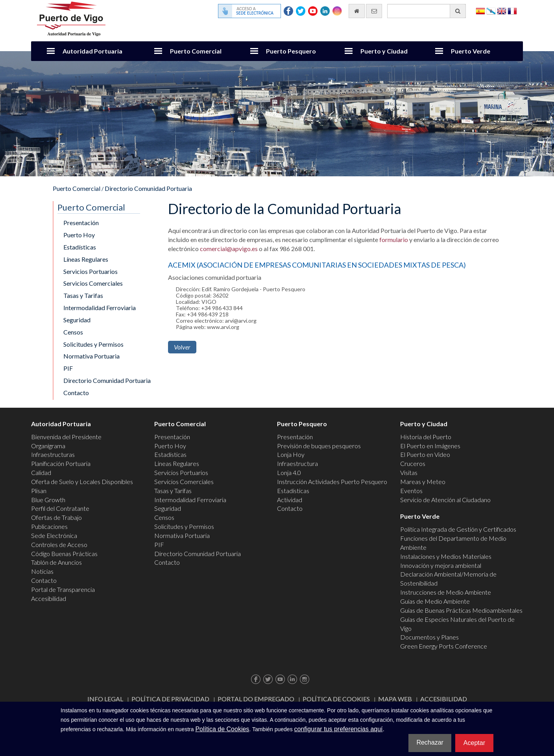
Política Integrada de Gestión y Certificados (458, 529)
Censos (73, 332)
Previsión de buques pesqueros (319, 446)
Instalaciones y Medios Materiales (446, 556)
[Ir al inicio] (357, 11)
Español (480, 10)
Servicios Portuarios (90, 271)
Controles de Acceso (59, 544)
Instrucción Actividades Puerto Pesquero (332, 482)
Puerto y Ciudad (384, 51)
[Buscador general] (427, 11)
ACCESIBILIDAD (444, 699)
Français (512, 10)
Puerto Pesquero (291, 51)
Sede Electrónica (54, 535)
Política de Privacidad (170, 699)
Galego (491, 10)
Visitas (409, 472)
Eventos (411, 491)
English (502, 10)
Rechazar (430, 742)
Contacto (76, 393)
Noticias (42, 571)
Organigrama (48, 446)
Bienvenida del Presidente (66, 437)
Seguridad (77, 320)
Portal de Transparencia (63, 589)
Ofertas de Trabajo (56, 517)
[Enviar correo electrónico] (374, 11)
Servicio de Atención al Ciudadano (445, 500)
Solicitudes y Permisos (93, 344)
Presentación (81, 223)
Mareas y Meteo (423, 482)
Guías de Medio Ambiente (435, 601)
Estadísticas (80, 247)
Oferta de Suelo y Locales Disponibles (82, 482)
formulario (394, 239)
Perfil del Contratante (60, 508)
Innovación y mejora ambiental (441, 565)
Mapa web (395, 699)
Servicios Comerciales (93, 283)
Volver (182, 347)
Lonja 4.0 (289, 472)
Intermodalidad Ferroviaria (100, 308)
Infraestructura (297, 463)
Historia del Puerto (426, 437)
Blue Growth (48, 500)
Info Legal (105, 699)
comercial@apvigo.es (229, 249)
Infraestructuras (53, 454)
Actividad (290, 500)
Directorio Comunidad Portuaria (148, 188)
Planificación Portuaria (61, 463)
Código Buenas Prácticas (64, 554)
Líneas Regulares (86, 259)
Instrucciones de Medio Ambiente (446, 592)
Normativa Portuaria (91, 356)
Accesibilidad (49, 598)
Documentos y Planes (429, 637)
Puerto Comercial (196, 51)
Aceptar (474, 743)
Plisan (39, 491)
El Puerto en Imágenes (430, 446)
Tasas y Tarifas (83, 295)
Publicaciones (49, 526)
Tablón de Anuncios (56, 562)
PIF (68, 368)
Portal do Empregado (256, 699)
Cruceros (413, 463)
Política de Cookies (336, 699)
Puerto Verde (471, 51)
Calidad (41, 472)
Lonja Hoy (291, 454)
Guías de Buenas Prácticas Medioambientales (461, 610)
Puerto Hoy (79, 235)
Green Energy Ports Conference (444, 646)
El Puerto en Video (425, 454)
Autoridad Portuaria (92, 51)
